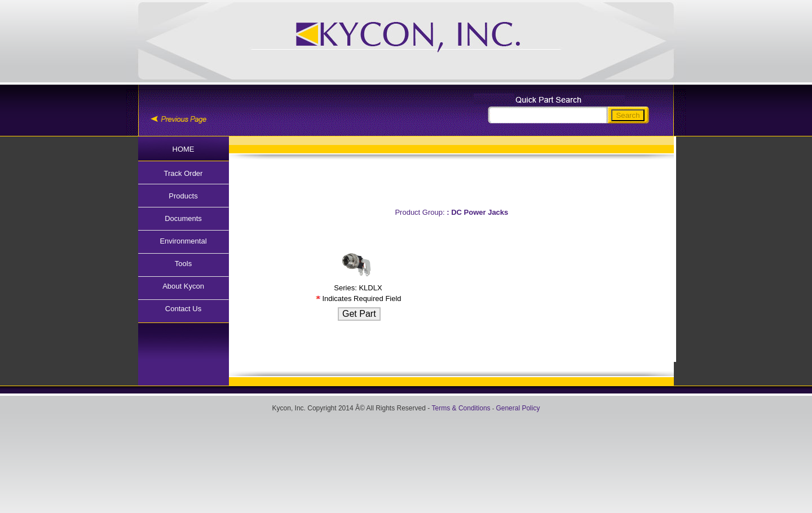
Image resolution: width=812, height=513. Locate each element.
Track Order (184, 173)
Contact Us (183, 309)
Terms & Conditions (461, 408)
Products (183, 196)
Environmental (183, 241)
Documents (183, 218)
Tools (183, 264)
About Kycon (183, 286)
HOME (184, 149)
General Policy (518, 408)
